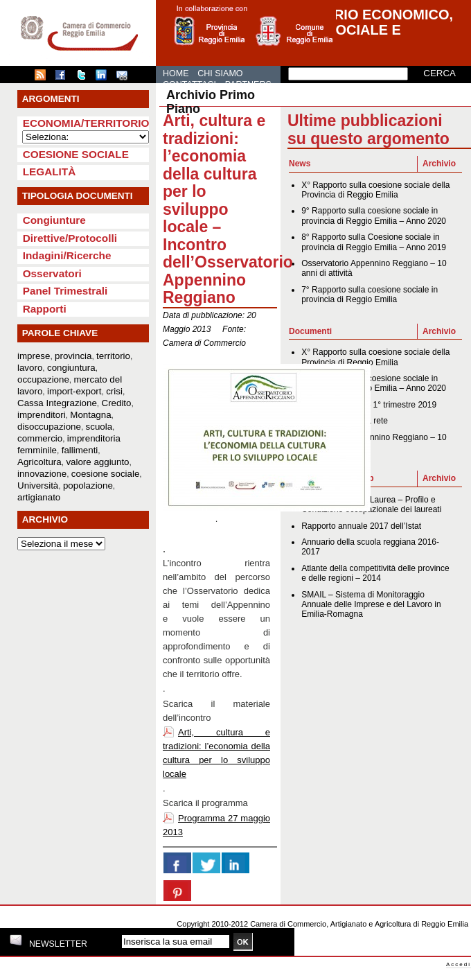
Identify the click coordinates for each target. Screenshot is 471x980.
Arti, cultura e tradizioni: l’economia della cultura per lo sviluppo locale (216, 753)
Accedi (459, 964)
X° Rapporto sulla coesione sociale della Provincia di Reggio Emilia (375, 190)
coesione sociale (106, 474)
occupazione (43, 379)
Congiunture (54, 220)
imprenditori (42, 415)
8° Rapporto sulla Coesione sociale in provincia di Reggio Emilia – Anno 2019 (374, 242)
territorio (113, 356)
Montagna (90, 415)
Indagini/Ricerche (67, 255)
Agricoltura (39, 462)
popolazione (88, 485)
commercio (40, 438)
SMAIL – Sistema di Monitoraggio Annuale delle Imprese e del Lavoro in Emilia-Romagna (371, 605)
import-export (74, 391)
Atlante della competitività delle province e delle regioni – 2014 (375, 573)
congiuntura (71, 368)
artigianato (39, 497)
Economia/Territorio (86, 123)
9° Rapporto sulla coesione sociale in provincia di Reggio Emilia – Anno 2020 (374, 216)
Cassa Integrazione (57, 403)
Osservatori (52, 273)
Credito (117, 403)
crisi (114, 391)
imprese (34, 356)
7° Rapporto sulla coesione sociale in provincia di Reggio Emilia (370, 295)
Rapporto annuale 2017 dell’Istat (361, 526)
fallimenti (80, 450)
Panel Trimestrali (65, 291)
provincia (73, 356)
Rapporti (45, 309)
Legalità (50, 172)
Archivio (439, 164)
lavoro (30, 368)
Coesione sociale (76, 154)
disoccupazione (49, 427)
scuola (99, 427)
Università (38, 485)
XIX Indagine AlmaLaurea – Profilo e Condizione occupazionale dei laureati (371, 505)
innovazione (42, 474)
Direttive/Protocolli (70, 238)
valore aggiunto (97, 462)
